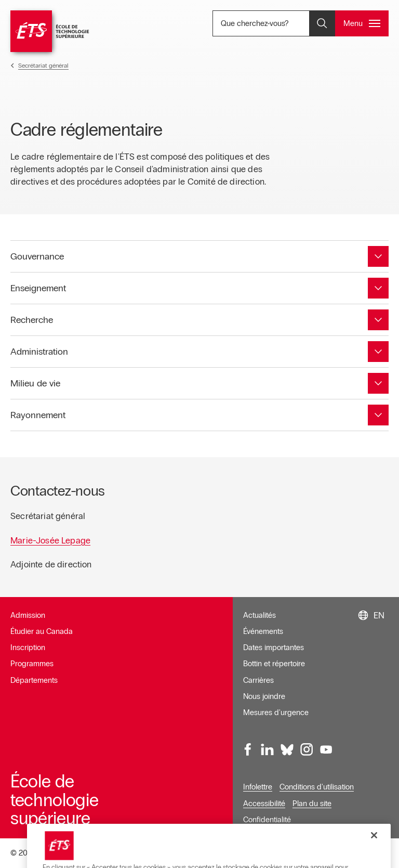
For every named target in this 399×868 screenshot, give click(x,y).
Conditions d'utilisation (317, 787)
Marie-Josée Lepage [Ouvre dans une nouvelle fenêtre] (50, 541)
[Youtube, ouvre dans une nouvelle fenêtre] (326, 749)
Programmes (32, 664)
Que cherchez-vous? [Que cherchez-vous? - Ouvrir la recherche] (279, 23)
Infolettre (258, 787)
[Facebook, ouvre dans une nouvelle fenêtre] (248, 749)
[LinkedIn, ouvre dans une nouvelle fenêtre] (268, 749)
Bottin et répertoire (274, 664)
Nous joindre (264, 696)
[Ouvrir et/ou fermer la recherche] (322, 23)
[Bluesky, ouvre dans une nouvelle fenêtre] (287, 749)
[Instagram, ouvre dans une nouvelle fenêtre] (307, 749)
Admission (28, 615)
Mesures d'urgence (276, 712)
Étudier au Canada (42, 631)
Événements (263, 631)
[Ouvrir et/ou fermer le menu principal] (362, 23)
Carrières (258, 680)
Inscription (28, 647)
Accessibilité (264, 804)
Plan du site (312, 804)
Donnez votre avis (359, 853)
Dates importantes (274, 647)
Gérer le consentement (287, 853)
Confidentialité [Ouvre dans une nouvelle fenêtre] (267, 820)
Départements (34, 680)
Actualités (260, 615)
